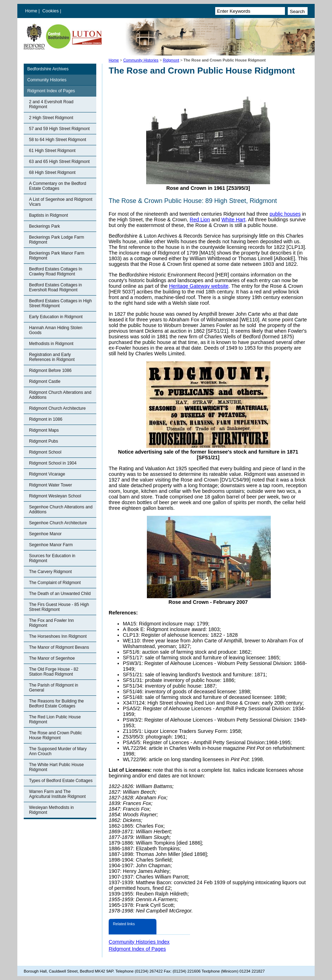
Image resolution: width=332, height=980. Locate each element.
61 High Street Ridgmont (52, 151)
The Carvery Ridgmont (50, 572)
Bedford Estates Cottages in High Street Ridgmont (60, 303)
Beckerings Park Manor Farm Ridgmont (57, 256)
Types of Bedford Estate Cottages (61, 781)
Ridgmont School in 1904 (53, 463)
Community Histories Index (139, 942)
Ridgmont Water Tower (50, 485)
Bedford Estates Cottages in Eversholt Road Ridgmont (55, 287)
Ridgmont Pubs (44, 441)
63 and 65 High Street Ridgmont (59, 162)
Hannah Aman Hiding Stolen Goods (56, 330)
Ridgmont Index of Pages (51, 91)
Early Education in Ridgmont (56, 317)
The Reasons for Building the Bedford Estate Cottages (56, 704)
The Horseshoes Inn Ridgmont (58, 636)
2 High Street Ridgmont (51, 118)
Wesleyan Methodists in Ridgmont (51, 810)
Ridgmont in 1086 (46, 419)
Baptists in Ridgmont (48, 215)
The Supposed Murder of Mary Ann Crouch (58, 751)
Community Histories (141, 60)
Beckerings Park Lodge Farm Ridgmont (56, 240)
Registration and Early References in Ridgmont (52, 357)
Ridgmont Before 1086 (50, 371)
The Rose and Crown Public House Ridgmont (55, 735)
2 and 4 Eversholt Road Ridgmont (51, 104)
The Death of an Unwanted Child (60, 594)
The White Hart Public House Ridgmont (56, 767)
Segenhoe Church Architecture (58, 523)
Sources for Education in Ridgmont (52, 558)
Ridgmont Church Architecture (57, 408)
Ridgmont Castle (45, 381)
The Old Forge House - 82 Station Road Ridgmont (54, 672)
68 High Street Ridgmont (52, 173)
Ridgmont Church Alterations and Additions (60, 395)
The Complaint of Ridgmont (55, 583)
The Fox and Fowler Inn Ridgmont (51, 623)
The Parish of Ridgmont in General (54, 688)
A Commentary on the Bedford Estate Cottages (58, 186)
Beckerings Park (44, 226)
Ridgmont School (45, 452)
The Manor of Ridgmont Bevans (59, 647)
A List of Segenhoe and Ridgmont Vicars (61, 202)
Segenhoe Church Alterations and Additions (61, 509)
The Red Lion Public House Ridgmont (55, 719)
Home (31, 11)
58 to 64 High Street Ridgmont (58, 140)
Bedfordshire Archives (48, 69)
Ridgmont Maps (44, 430)
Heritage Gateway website (199, 286)
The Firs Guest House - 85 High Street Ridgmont (59, 607)
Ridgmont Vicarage (47, 474)
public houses (285, 214)
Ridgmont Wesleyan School (55, 496)
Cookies (51, 11)
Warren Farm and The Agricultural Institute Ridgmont (57, 794)
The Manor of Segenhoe (52, 658)
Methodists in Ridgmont (51, 344)
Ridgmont (171, 60)
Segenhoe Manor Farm (51, 545)
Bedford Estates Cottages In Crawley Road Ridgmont (56, 272)
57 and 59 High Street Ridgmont (59, 129)
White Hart (233, 220)
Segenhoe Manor (45, 534)
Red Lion (200, 220)
